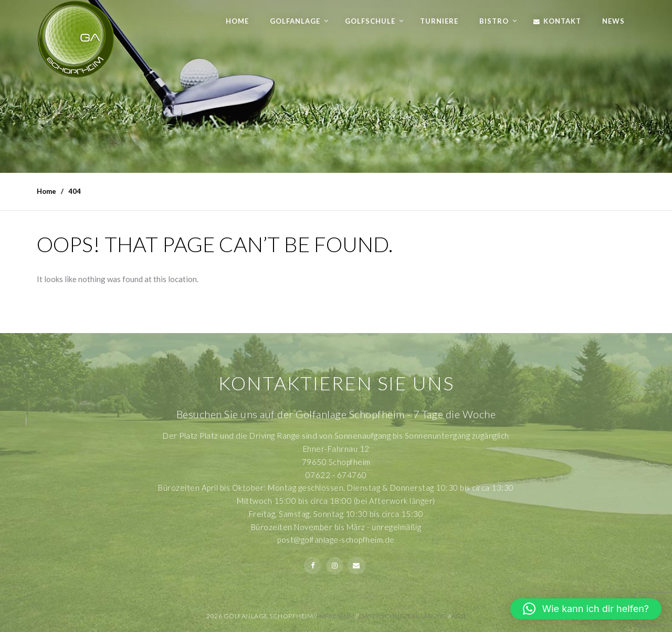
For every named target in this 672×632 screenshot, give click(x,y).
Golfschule (370, 21)
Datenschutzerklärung (403, 616)
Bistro (494, 21)
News (613, 21)
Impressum (336, 616)
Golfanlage (295, 21)
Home (237, 21)
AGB (459, 616)
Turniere (439, 21)
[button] (586, 609)
